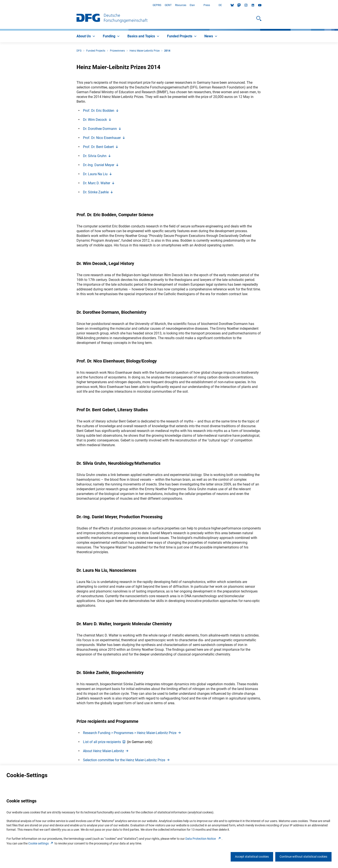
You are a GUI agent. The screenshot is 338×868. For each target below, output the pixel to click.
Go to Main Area (0, 5)
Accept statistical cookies (252, 857)
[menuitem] (86, 36)
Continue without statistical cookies (303, 857)
